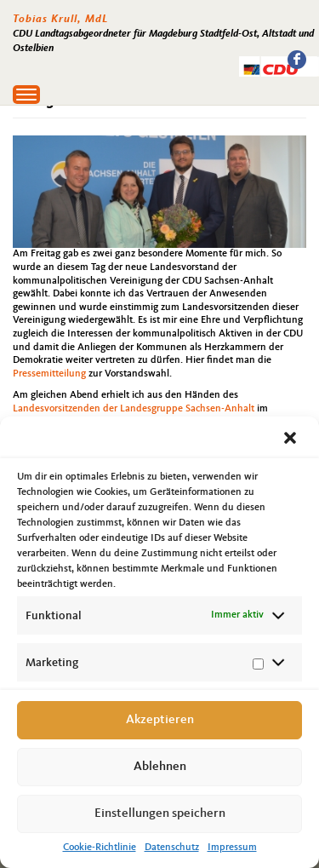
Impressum (232, 848)
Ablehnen (160, 767)
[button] (292, 440)
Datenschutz (172, 848)
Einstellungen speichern (160, 814)
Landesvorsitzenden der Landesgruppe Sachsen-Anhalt (134, 409)
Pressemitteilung (49, 374)
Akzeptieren (160, 720)
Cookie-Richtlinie (100, 848)
